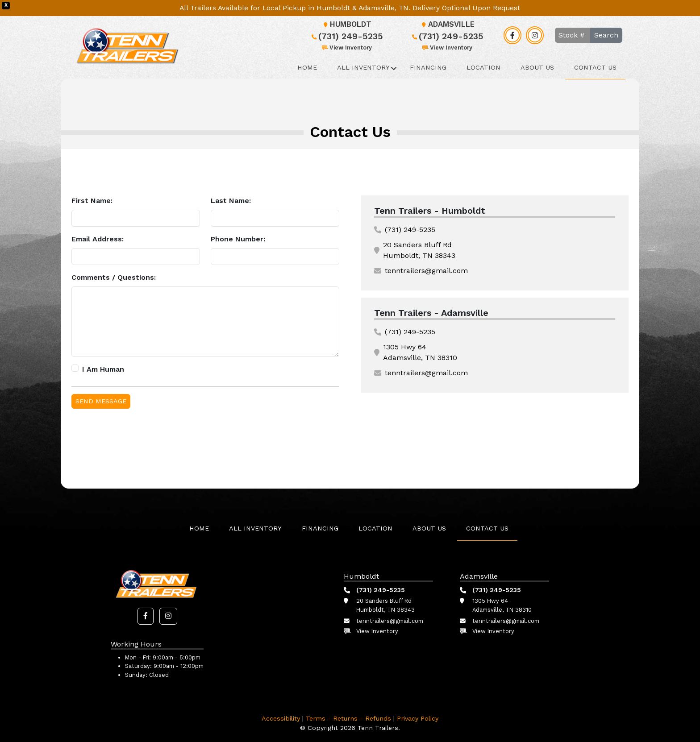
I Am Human (103, 369)
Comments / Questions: (114, 277)
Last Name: (231, 201)
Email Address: (98, 239)
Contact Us (595, 67)
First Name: (92, 201)
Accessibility (281, 718)
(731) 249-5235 (346, 36)
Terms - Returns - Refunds (348, 718)
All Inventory (363, 67)
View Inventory (346, 48)
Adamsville (447, 24)
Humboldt (346, 24)
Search (606, 35)
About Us (537, 67)
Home (307, 67)
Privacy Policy (418, 718)
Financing (428, 67)
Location (483, 67)
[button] (146, 616)
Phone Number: (238, 239)
